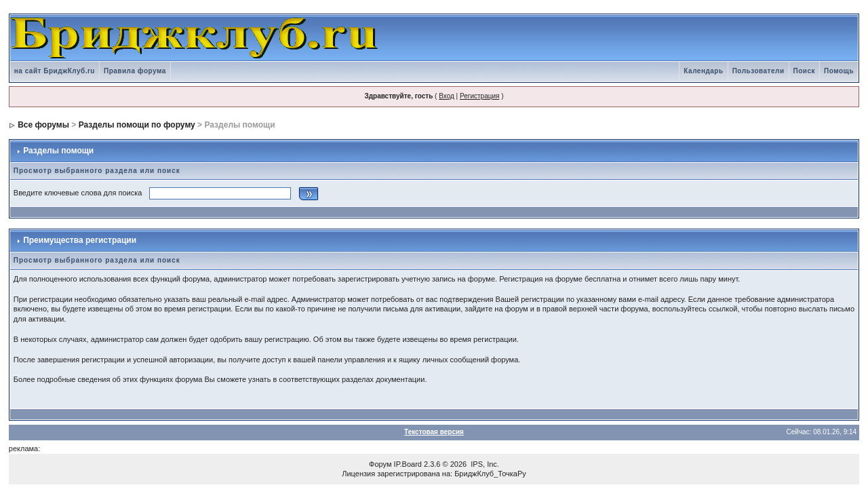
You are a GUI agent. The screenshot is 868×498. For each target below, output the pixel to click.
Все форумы (43, 125)
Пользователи (758, 71)
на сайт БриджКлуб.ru (55, 71)
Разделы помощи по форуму (137, 125)
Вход (447, 96)
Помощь (839, 71)
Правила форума (135, 71)
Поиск (805, 71)
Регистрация (479, 96)
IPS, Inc (484, 464)
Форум (380, 464)
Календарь (703, 71)
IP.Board (408, 464)
